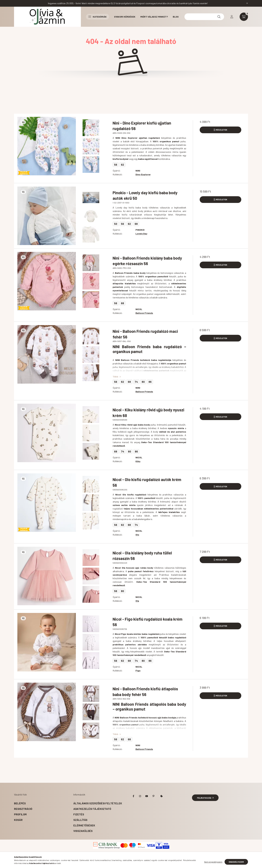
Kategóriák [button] (97, 17)
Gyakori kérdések (125, 17)
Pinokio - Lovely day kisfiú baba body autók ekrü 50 (145, 195)
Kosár (18, 820)
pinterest (153, 796)
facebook (133, 796)
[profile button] (232, 17)
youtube (147, 796)
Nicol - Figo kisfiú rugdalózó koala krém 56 (148, 622)
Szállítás (80, 820)
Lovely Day (141, 234)
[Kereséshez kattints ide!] (204, 17)
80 (143, 382)
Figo (138, 671)
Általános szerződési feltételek (98, 803)
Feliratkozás (205, 798)
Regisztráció (23, 809)
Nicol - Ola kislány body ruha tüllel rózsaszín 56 (142, 556)
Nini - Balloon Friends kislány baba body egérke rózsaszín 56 (147, 261)
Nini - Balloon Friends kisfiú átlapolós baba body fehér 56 (145, 692)
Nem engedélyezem (213, 862)
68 (136, 224)
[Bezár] (247, 3)
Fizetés (79, 814)
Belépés (20, 803)
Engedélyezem (236, 862)
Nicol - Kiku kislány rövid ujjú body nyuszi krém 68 (148, 413)
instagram (140, 796)
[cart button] (244, 17)
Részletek (222, 130)
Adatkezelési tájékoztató (92, 809)
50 (116, 224)
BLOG (176, 17)
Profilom (20, 814)
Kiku (138, 461)
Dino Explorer (143, 174)
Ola (137, 601)
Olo (137, 535)
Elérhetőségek (84, 825)
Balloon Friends (144, 313)
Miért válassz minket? (154, 17)
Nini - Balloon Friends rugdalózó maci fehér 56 (145, 334)
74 (136, 382)
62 (122, 165)
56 (116, 165)
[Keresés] (219, 17)
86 (150, 382)
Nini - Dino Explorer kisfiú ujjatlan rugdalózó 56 (142, 126)
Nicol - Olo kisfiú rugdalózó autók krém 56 (147, 482)
